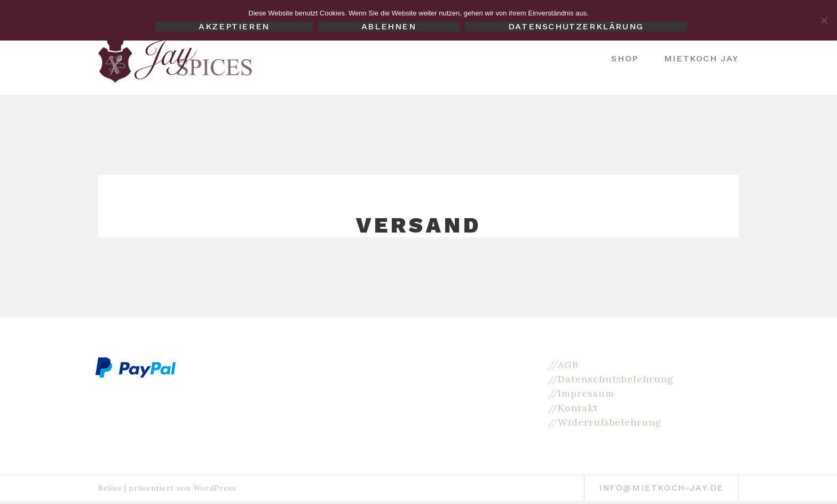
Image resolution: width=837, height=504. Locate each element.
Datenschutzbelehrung (615, 379)
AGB (568, 365)
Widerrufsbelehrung (609, 422)
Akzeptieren (234, 27)
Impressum (586, 393)
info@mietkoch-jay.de (661, 488)
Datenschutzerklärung (576, 27)
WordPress (215, 488)
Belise (110, 488)
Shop (625, 58)
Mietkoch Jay (701, 58)
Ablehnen (389, 27)
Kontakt (578, 408)
